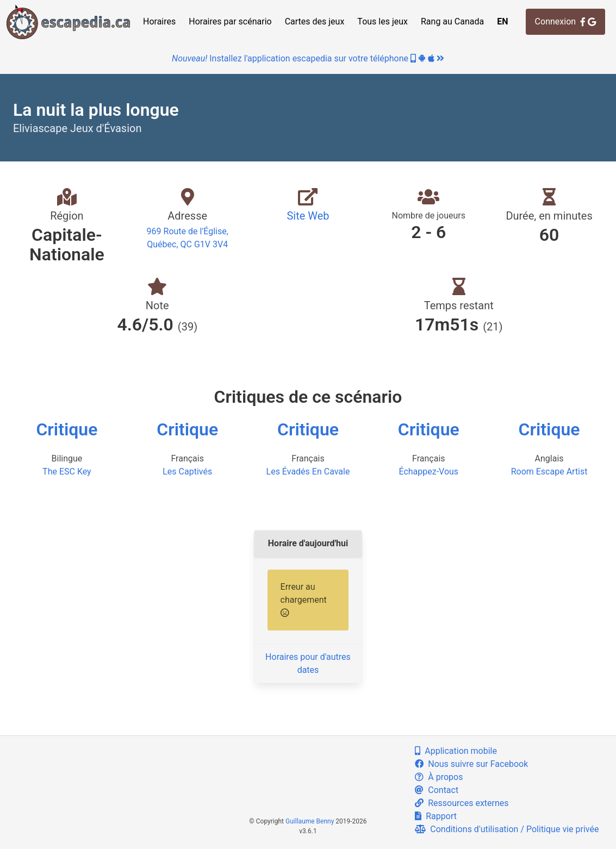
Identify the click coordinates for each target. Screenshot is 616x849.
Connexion (565, 21)
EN (502, 21)
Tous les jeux (382, 21)
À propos (439, 777)
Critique (67, 429)
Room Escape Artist (549, 472)
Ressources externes (462, 803)
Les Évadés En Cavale (308, 472)
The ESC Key (67, 472)
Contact (437, 790)
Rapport (436, 816)
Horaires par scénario (230, 21)
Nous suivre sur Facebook (471, 764)
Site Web (308, 216)
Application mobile (456, 751)
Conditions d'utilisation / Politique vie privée (507, 829)
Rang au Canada (452, 21)
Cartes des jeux (315, 21)
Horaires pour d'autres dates (308, 663)
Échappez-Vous (428, 472)
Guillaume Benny (310, 821)
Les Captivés (187, 472)
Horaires (159, 21)
